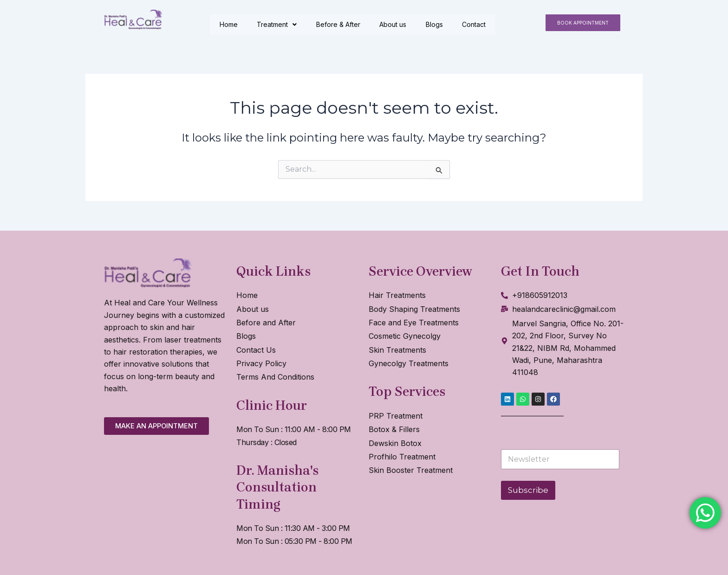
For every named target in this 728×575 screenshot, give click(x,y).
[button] (583, 23)
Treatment (277, 24)
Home (229, 24)
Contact (475, 24)
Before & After (339, 24)
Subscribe (528, 490)
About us (394, 24)
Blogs (435, 24)
